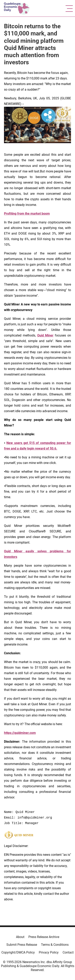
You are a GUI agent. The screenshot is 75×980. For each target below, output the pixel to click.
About (20, 937)
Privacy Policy (49, 952)
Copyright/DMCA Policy (18, 952)
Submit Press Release (22, 945)
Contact (68, 952)
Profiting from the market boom (27, 214)
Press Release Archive (44, 937)
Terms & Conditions (55, 945)
